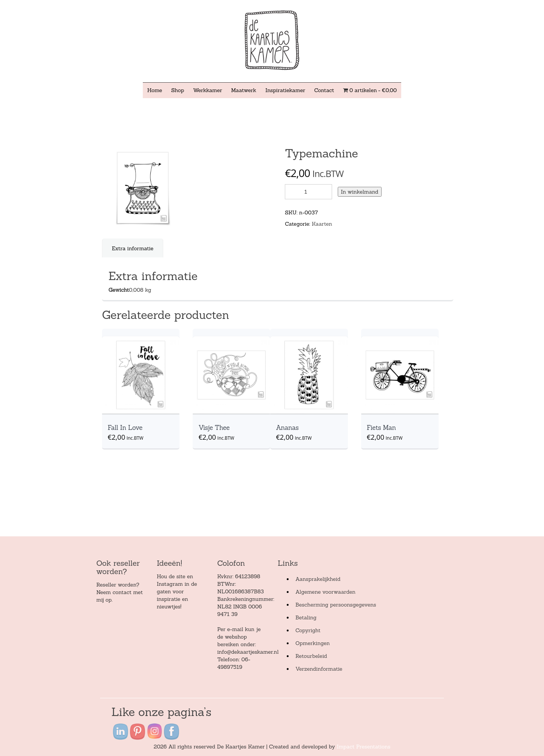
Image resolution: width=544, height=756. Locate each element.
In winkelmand (359, 192)
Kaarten (322, 224)
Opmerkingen (313, 643)
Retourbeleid (311, 656)
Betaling (306, 617)
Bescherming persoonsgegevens (336, 605)
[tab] (133, 248)
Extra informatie (133, 248)
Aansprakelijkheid (318, 579)
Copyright (308, 630)
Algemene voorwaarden (325, 592)
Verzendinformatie (319, 669)
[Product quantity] (308, 192)
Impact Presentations (363, 747)
